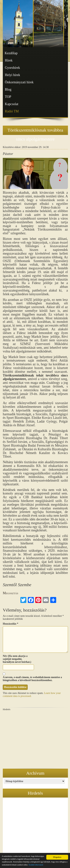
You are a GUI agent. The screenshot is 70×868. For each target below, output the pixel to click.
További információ (36, 865)
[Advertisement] (36, 739)
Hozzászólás (11, 624)
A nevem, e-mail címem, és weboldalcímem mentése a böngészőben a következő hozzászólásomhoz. (32, 679)
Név (5, 656)
